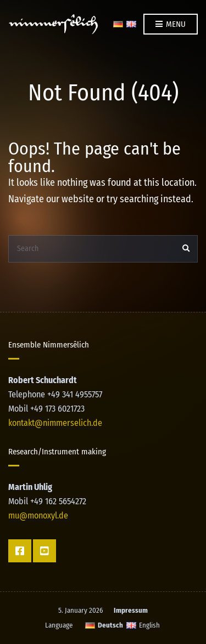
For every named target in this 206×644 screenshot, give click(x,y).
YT (44, 551)
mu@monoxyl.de (38, 515)
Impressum (131, 610)
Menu (171, 25)
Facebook (20, 551)
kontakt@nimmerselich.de (55, 423)
